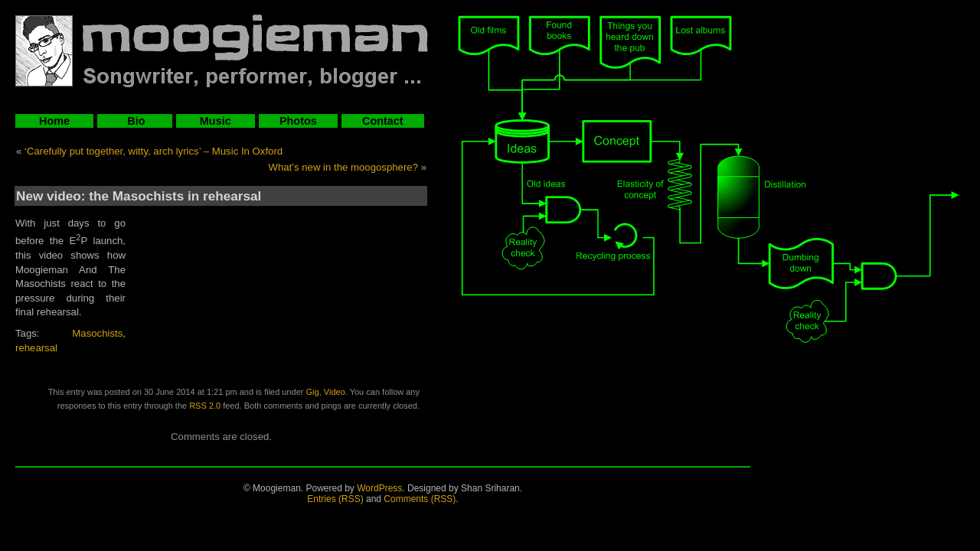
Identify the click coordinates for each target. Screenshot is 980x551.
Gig (313, 392)
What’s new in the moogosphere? (344, 167)
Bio (134, 121)
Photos (298, 121)
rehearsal (36, 348)
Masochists (97, 333)
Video (335, 392)
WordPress (379, 488)
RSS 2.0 (205, 406)
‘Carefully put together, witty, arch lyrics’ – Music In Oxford (154, 151)
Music (216, 121)
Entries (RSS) (335, 499)
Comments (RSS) (420, 499)
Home (54, 121)
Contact (383, 121)
